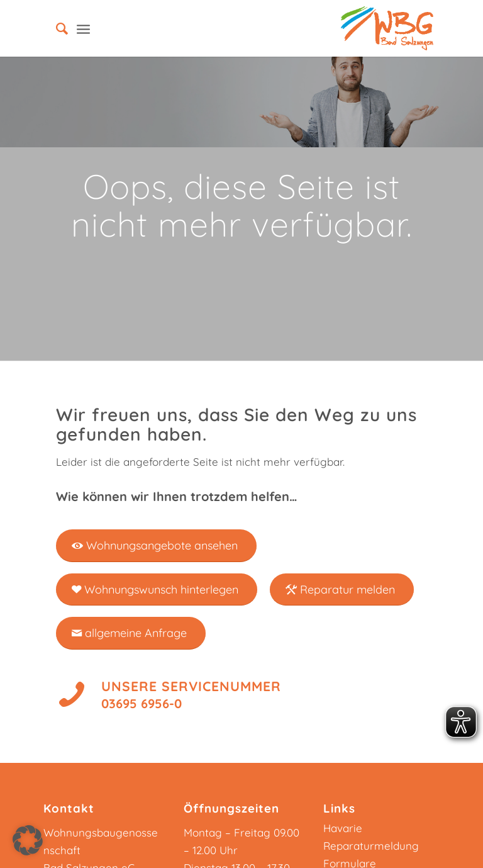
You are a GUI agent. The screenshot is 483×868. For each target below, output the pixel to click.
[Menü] (83, 28)
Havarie (343, 828)
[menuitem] (56, 28)
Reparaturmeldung (371, 846)
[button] (28, 840)
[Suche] (56, 28)
